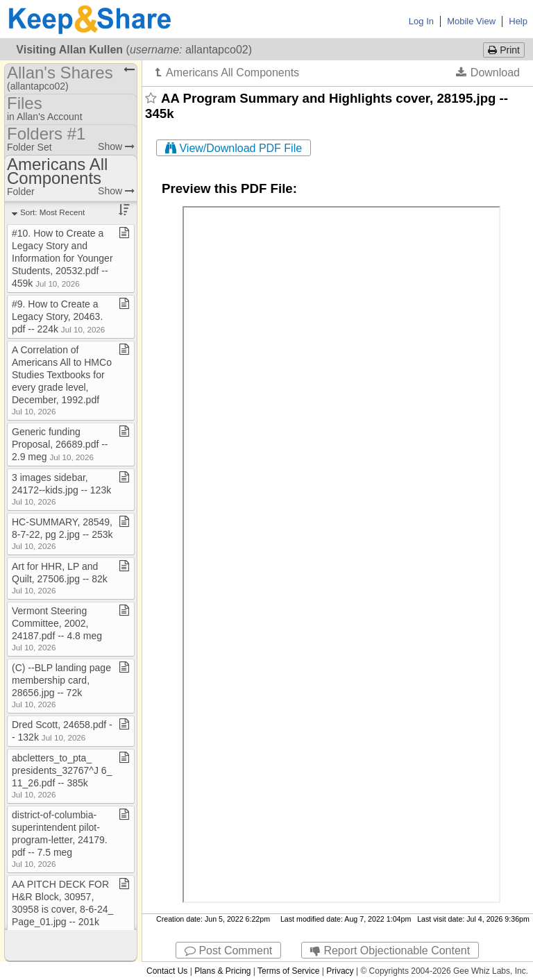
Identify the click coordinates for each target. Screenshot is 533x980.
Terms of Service (288, 971)
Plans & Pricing (222, 971)
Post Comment (228, 951)
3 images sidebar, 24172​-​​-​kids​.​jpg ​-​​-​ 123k (61, 489)
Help (518, 21)
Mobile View (471, 21)
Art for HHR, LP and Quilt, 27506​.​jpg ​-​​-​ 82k (60, 578)
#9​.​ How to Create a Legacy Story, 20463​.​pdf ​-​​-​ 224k (58, 316)
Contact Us (167, 971)
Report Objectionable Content (390, 951)
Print (504, 50)
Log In (421, 21)
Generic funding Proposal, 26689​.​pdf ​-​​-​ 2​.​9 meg (60, 444)
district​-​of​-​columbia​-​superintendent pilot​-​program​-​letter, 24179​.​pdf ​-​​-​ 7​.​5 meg (60, 839)
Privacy (340, 971)
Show (116, 146)
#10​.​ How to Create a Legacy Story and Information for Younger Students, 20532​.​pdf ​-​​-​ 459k (62, 258)
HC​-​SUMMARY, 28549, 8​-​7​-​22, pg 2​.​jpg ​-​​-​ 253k (62, 533)
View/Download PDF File (234, 148)
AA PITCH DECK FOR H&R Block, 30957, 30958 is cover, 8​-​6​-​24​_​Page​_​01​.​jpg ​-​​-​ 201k (62, 908)
